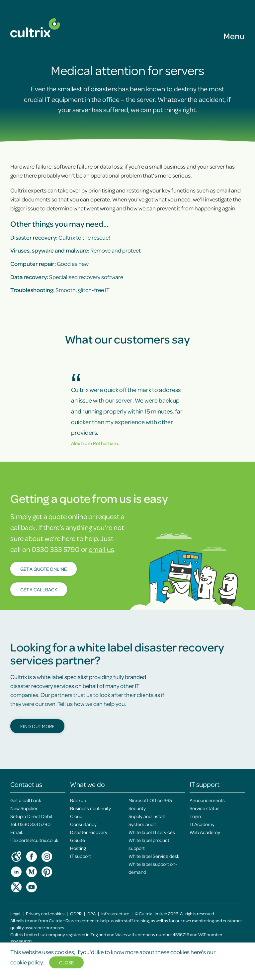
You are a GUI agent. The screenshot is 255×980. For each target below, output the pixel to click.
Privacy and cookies (45, 913)
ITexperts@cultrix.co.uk (34, 840)
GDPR (76, 913)
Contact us (26, 784)
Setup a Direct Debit (31, 816)
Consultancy (83, 824)
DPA (91, 913)
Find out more (37, 726)
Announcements (207, 800)
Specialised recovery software (67, 277)
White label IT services (152, 832)
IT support (81, 856)
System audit (142, 824)
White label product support (149, 844)
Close (66, 962)
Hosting (78, 848)
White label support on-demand (153, 868)
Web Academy (205, 832)
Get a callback (39, 589)
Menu (234, 36)
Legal (15, 913)
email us (101, 549)
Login (195, 816)
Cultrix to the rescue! (60, 237)
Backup (78, 800)
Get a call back (26, 800)
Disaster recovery (89, 832)
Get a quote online (43, 569)
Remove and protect (76, 250)
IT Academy (202, 824)
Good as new (49, 264)
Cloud (76, 816)
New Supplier (24, 808)
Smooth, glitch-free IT (60, 290)
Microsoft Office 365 (150, 800)
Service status (205, 808)
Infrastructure (115, 913)
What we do (87, 784)
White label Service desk (154, 856)
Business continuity (90, 808)
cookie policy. (27, 962)
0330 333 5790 (34, 824)
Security (137, 808)
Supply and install (147, 816)
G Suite (78, 840)
